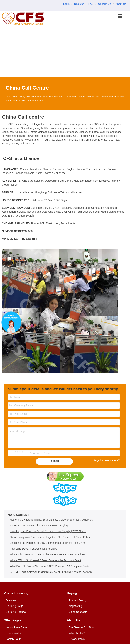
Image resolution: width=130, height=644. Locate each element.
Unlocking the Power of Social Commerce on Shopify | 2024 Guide (48, 531)
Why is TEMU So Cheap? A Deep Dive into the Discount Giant (45, 560)
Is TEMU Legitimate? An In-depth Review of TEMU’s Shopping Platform (51, 572)
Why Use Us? (77, 633)
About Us (121, 4)
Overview (11, 600)
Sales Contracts (78, 612)
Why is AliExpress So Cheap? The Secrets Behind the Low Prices (47, 554)
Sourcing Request (16, 612)
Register (79, 4)
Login (66, 4)
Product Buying (78, 600)
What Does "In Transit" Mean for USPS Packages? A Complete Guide (50, 566)
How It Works (13, 633)
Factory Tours (14, 639)
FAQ (91, 4)
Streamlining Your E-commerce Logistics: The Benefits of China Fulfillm (50, 537)
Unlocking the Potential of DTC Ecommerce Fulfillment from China (48, 543)
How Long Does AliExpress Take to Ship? (33, 549)
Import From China (17, 627)
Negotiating (76, 606)
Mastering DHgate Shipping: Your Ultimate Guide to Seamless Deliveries (51, 520)
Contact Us (105, 4)
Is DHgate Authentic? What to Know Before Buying (39, 526)
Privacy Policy (77, 639)
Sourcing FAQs (14, 606)
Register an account (107, 460)
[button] (120, 17)
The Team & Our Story (82, 627)
